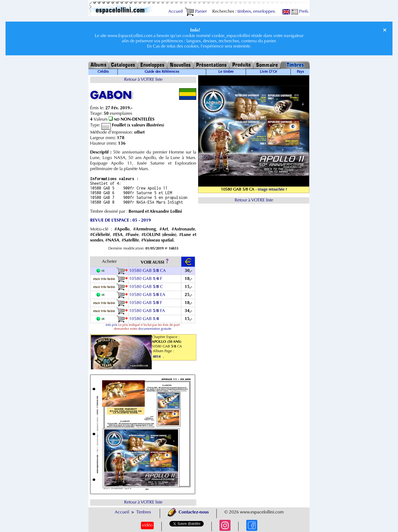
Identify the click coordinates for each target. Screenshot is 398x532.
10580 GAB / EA (147, 295)
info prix (112, 325)
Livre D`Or (268, 72)
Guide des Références (162, 72)
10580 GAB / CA (147, 271)
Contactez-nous (188, 512)
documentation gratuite (155, 329)
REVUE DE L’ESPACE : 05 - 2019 (121, 220)
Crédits (103, 72)
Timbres (144, 512)
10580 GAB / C (146, 287)
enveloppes (264, 12)
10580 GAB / (145, 319)
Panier (196, 12)
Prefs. (300, 12)
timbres (244, 12)
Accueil (176, 12)
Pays (300, 72)
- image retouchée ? (271, 190)
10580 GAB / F (146, 279)
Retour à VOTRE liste (143, 80)
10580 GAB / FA (147, 311)
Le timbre (226, 72)
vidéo (147, 525)
